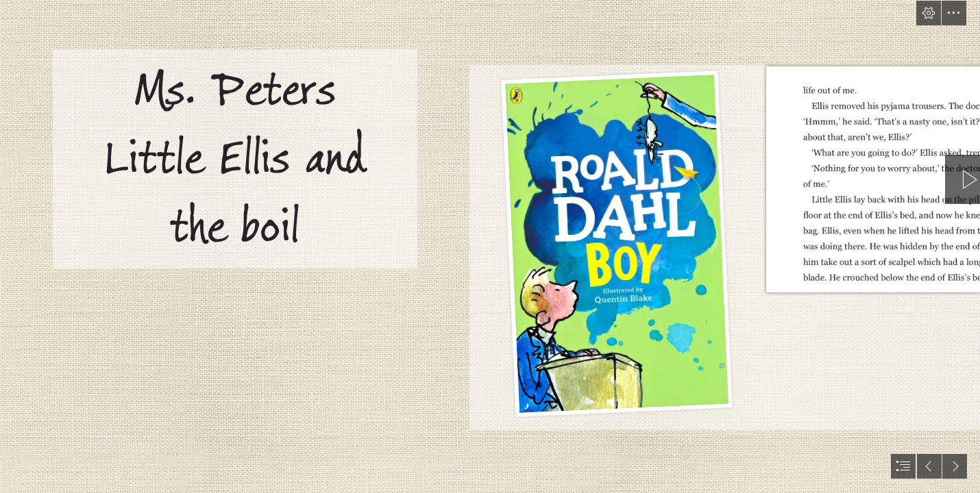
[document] (490, 246)
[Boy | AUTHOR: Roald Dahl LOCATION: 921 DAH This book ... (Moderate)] (616, 241)
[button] (929, 13)
